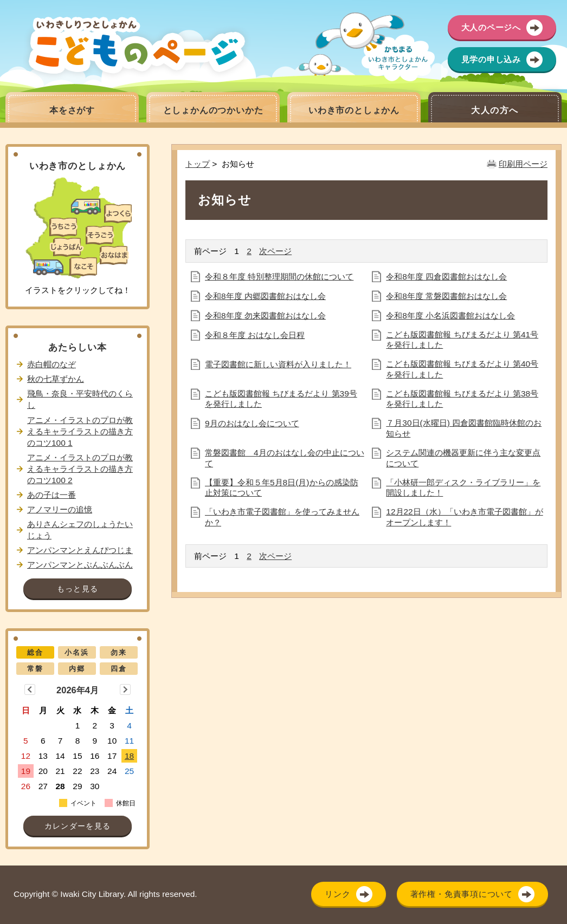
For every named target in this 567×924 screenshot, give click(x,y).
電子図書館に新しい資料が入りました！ (278, 364)
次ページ (275, 251)
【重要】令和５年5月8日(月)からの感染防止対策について (282, 488)
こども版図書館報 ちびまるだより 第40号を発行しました (462, 369)
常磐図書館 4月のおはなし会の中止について (285, 458)
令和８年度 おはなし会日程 (255, 335)
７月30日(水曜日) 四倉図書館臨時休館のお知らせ (464, 428)
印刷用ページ (523, 164)
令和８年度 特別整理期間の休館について (279, 276)
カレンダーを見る (78, 826)
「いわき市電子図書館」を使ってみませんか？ (282, 517)
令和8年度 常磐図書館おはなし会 (446, 296)
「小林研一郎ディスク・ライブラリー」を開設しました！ (463, 488)
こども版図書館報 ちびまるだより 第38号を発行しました (462, 399)
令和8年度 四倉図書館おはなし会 (446, 276)
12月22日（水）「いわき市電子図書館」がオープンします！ (464, 517)
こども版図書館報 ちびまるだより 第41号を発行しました (462, 340)
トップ (198, 164)
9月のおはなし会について (252, 423)
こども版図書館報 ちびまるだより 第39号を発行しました (281, 399)
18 (129, 756)
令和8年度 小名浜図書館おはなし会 (450, 315)
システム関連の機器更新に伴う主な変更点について (463, 458)
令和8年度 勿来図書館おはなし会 (265, 315)
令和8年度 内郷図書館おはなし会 (265, 296)
